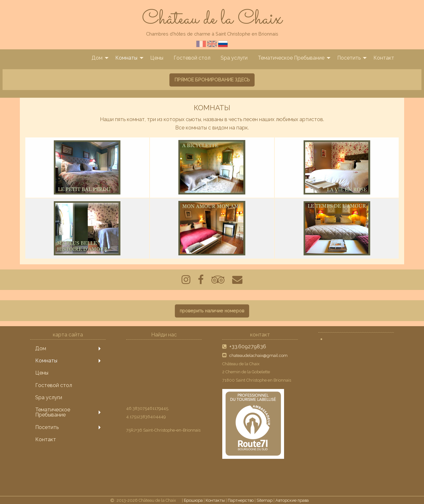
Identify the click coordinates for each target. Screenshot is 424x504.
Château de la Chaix (212, 19)
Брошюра (193, 500)
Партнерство (241, 500)
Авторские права (292, 500)
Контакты (215, 500)
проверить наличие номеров (212, 311)
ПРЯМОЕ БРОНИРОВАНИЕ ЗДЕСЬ (212, 80)
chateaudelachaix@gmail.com (258, 355)
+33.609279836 (248, 347)
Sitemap (265, 500)
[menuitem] (98, 58)
